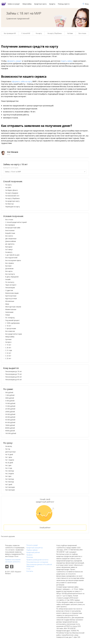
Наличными (9, 312)
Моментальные (11, 309)
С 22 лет (8, 353)
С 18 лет (8, 326)
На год (8, 449)
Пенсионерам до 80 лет (14, 377)
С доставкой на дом (12, 255)
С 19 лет (8, 345)
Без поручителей (11, 258)
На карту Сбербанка (55, 33)
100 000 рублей (11, 433)
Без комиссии (10, 331)
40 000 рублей (10, 417)
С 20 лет (8, 348)
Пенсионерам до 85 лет (14, 380)
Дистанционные (11, 239)
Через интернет (11, 285)
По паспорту (10, 282)
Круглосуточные (11, 298)
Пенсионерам (10, 288)
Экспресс (8, 342)
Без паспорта (10, 274)
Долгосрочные (10, 452)
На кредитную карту (12, 201)
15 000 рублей (10, 406)
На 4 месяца (10, 482)
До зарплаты (10, 244)
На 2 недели (10, 474)
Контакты (30, 571)
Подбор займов (32, 550)
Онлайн (8, 279)
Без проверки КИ (10, 33)
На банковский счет (12, 196)
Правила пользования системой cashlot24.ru (13, 561)
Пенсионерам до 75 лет (14, 374)
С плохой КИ (26, 33)
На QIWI (8, 187)
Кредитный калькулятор (35, 548)
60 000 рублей (10, 422)
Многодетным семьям (13, 307)
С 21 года (9, 350)
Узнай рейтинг (45, 528)
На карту (39, 33)
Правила (29, 555)
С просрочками (11, 328)
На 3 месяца (10, 479)
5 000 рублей (10, 401)
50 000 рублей (10, 420)
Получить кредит (32, 545)
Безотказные (10, 230)
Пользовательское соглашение (37, 562)
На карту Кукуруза (12, 193)
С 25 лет (8, 358)
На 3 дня (8, 476)
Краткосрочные (11, 296)
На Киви (70, 33)
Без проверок (10, 225)
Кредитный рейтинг (33, 552)
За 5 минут (9, 249)
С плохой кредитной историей (16, 222)
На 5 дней (9, 484)
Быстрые (8, 266)
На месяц (9, 446)
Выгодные (9, 247)
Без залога (9, 236)
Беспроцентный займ (13, 228)
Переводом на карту (13, 207)
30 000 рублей (10, 414)
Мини (7, 304)
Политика (30, 557)
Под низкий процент (12, 320)
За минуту (9, 252)
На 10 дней (9, 454)
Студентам (9, 290)
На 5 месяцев (10, 487)
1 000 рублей (10, 395)
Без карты (9, 271)
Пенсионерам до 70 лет (14, 371)
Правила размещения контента (37, 560)
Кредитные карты (40, 4)
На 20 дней (9, 463)
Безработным (10, 233)
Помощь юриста (64, 4)
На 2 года (9, 468)
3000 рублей (10, 398)
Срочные (8, 339)
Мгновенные (10, 301)
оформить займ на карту (22, 81)
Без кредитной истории (14, 334)
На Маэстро (10, 204)
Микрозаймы (27, 4)
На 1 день (9, 457)
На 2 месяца (10, 471)
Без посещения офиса (13, 260)
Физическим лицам (12, 293)
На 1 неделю (10, 460)
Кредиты (52, 4)
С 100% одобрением (12, 323)
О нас (28, 569)
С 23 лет (8, 356)
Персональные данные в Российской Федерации (39, 565)
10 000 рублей (10, 403)
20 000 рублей (10, 409)
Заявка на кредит (14, 4)
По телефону (10, 318)
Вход (85, 4)
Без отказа (82, 33)
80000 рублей (10, 428)
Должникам (9, 269)
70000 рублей (10, 425)
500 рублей (9, 392)
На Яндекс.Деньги (11, 190)
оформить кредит (14, 61)
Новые (8, 315)
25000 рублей (10, 412)
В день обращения (12, 277)
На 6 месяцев (10, 490)
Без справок (10, 263)
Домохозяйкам (11, 241)
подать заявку (67, 61)
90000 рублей (10, 431)
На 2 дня (8, 465)
